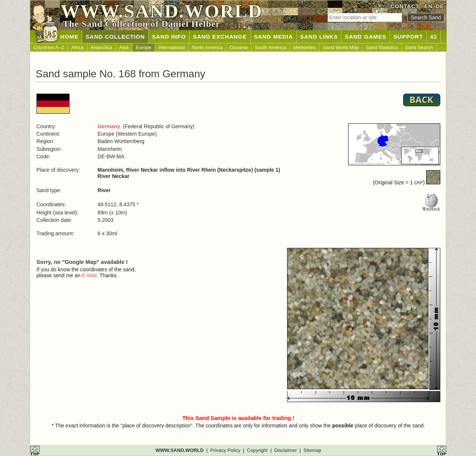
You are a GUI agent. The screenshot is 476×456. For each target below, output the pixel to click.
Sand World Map (341, 47)
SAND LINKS (319, 37)
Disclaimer (286, 450)
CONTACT (405, 6)
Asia (124, 47)
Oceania (239, 47)
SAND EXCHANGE (220, 37)
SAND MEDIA (274, 37)
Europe (144, 47)
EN (428, 6)
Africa (77, 47)
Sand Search (419, 47)
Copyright (257, 450)
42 (434, 37)
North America (207, 47)
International (172, 47)
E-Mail (89, 275)
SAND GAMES (366, 37)
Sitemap (312, 450)
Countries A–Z (49, 47)
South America (271, 47)
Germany (109, 126)
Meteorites (305, 47)
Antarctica (102, 47)
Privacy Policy (225, 450)
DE (440, 6)
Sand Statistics (382, 47)
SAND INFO (169, 37)
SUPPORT (408, 37)
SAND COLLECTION (115, 37)
